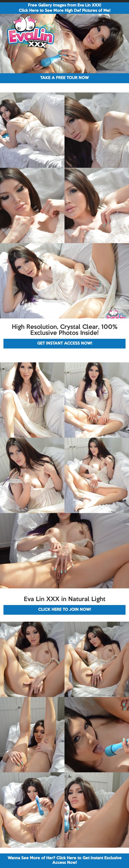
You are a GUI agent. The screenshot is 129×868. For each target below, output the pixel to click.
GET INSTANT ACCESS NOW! (65, 344)
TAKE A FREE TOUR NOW (64, 78)
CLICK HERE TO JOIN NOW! (64, 610)
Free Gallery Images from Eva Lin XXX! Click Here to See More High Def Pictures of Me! (64, 8)
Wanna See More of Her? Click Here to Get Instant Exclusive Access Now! (65, 860)
